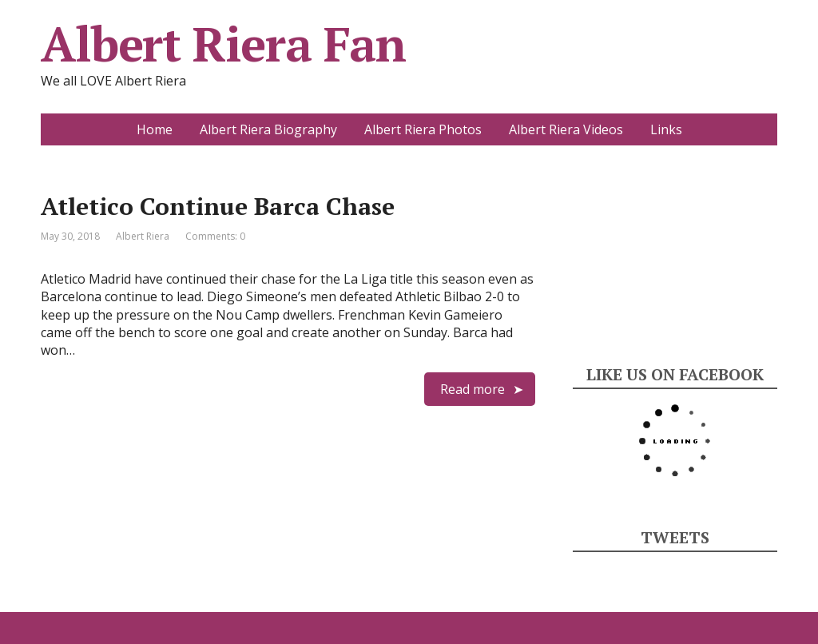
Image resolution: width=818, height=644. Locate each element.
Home (155, 129)
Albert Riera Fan (223, 44)
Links (666, 129)
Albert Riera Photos (423, 129)
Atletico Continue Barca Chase (218, 206)
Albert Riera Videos (566, 129)
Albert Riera (143, 236)
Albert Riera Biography (268, 129)
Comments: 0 (215, 236)
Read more (473, 389)
